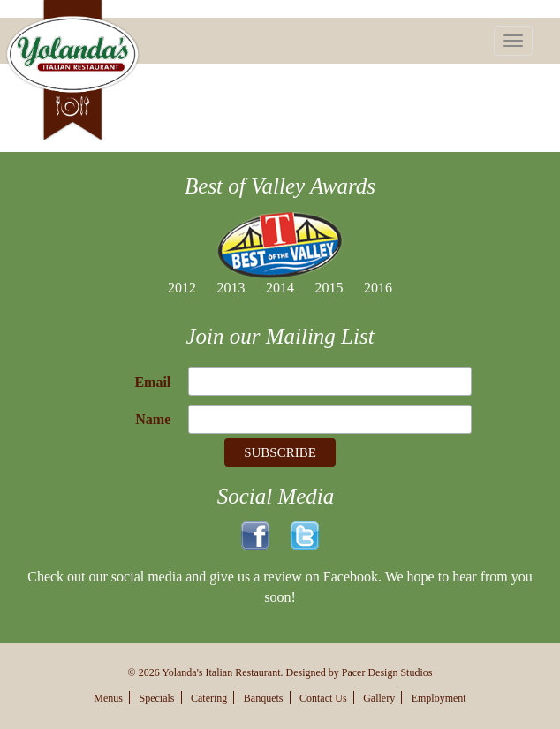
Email (152, 382)
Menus (108, 698)
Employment (439, 698)
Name (153, 419)
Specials (157, 698)
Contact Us (323, 698)
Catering (209, 698)
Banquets (264, 698)
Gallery (379, 698)
